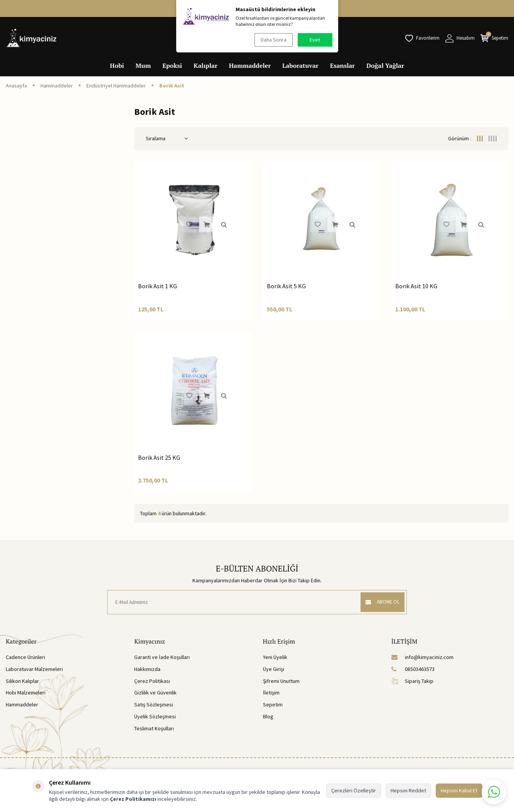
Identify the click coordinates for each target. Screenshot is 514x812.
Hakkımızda (147, 669)
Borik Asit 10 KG (416, 286)
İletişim (271, 693)
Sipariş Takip (412, 681)
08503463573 (413, 669)
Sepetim (273, 704)
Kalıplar (206, 66)
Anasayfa (16, 86)
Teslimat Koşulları (154, 728)
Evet (315, 40)
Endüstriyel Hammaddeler (116, 86)
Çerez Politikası (152, 681)
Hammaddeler (250, 66)
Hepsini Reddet (408, 790)
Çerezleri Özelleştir (354, 790)
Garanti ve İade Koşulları (162, 657)
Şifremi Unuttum (281, 681)
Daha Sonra (273, 40)
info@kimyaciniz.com (422, 657)
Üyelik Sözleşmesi (155, 716)
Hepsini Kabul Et (459, 790)
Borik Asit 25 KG (159, 457)
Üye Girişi (274, 669)
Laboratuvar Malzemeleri (34, 669)
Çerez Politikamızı (133, 799)
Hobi (117, 66)
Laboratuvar (300, 66)
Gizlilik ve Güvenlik (155, 693)
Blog (268, 716)
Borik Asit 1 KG (158, 286)
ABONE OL (381, 602)
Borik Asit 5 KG (286, 286)
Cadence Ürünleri (25, 657)
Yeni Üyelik (275, 657)
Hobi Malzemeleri (26, 693)
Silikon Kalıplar (22, 681)
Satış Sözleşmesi (154, 704)
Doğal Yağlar (385, 66)
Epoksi (172, 66)
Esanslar (342, 66)
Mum (143, 66)
